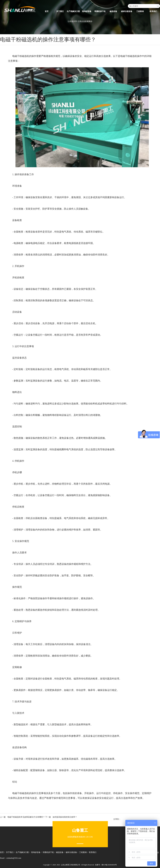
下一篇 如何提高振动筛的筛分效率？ (61, 817)
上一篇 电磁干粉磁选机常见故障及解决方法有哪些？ (22, 817)
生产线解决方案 (73, 11)
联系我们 (153, 11)
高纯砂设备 (87, 11)
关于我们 (60, 11)
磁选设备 (113, 11)
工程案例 (140, 11)
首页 (47, 11)
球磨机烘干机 (100, 11)
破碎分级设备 (127, 11)
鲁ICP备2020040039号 (109, 865)
